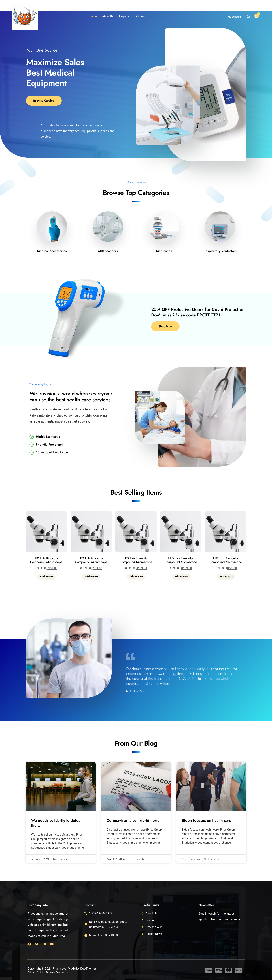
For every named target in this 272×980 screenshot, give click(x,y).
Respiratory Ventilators (220, 251)
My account (234, 17)
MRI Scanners (108, 251)
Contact (141, 16)
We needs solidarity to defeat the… (56, 823)
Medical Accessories (52, 251)
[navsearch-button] (248, 17)
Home (93, 16)
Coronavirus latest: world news (133, 820)
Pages (124, 17)
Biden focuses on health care (207, 820)
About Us (108, 16)
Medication (164, 251)
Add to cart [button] (46, 576)
